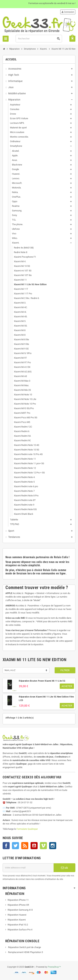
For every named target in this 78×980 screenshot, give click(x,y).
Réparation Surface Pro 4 (20, 930)
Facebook (6, 846)
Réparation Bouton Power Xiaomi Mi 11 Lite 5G (42, 681)
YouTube (34, 846)
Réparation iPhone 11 (18, 900)
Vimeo (43, 846)
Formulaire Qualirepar (27, 829)
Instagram (53, 846)
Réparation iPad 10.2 (18, 925)
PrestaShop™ (54, 967)
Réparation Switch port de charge (24, 947)
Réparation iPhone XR (18, 905)
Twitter (15, 846)
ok (64, 868)
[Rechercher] (39, 39)
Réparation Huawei (17, 915)
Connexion (68, 12)
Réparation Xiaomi (17, 920)
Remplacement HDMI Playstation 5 (25, 952)
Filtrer (65, 670)
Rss (25, 846)
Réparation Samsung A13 (20, 910)
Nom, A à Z (10, 670)
